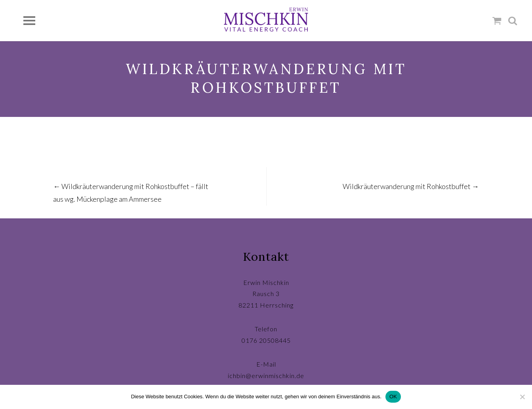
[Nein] (522, 397)
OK (393, 397)
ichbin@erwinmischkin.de (266, 376)
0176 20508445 (266, 340)
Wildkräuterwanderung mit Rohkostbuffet (411, 186)
